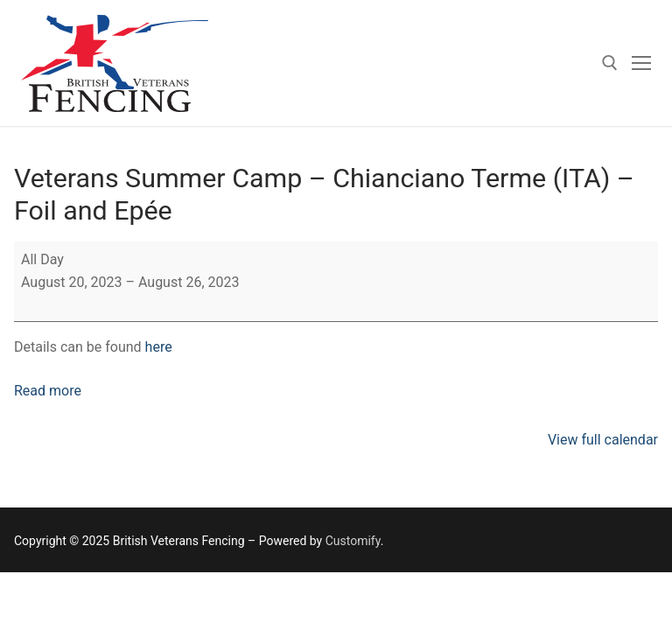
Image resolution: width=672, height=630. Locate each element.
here (159, 347)
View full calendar (603, 440)
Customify (353, 541)
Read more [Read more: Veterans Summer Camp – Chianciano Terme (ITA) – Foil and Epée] (48, 391)
